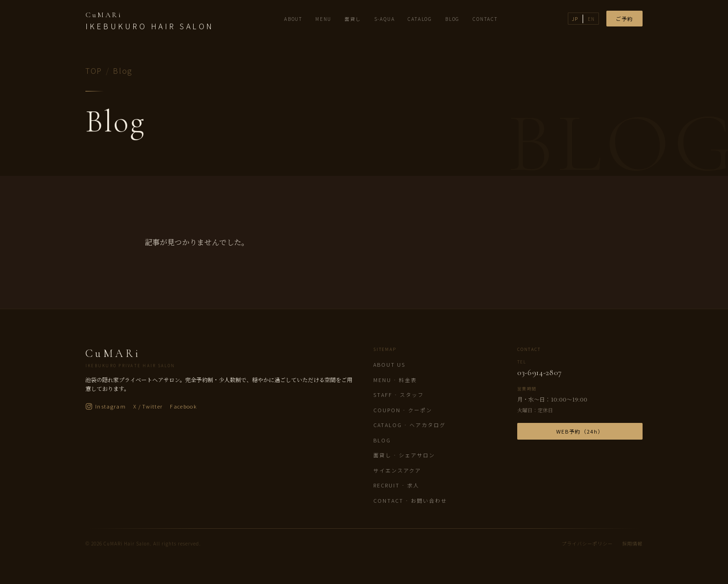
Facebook (183, 406)
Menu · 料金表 (395, 380)
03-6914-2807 (539, 373)
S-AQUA (385, 19)
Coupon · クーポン (403, 410)
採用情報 (632, 543)
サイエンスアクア (397, 470)
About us (389, 364)
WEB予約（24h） (580, 431)
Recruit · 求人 (396, 485)
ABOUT (293, 19)
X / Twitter (148, 406)
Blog (382, 440)
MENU (323, 19)
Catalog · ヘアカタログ (409, 425)
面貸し (353, 19)
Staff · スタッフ (399, 395)
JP (575, 19)
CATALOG (420, 19)
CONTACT (485, 19)
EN (591, 19)
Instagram (106, 406)
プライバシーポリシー (587, 543)
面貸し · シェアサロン (404, 455)
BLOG (452, 19)
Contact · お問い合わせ (410, 500)
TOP (94, 71)
